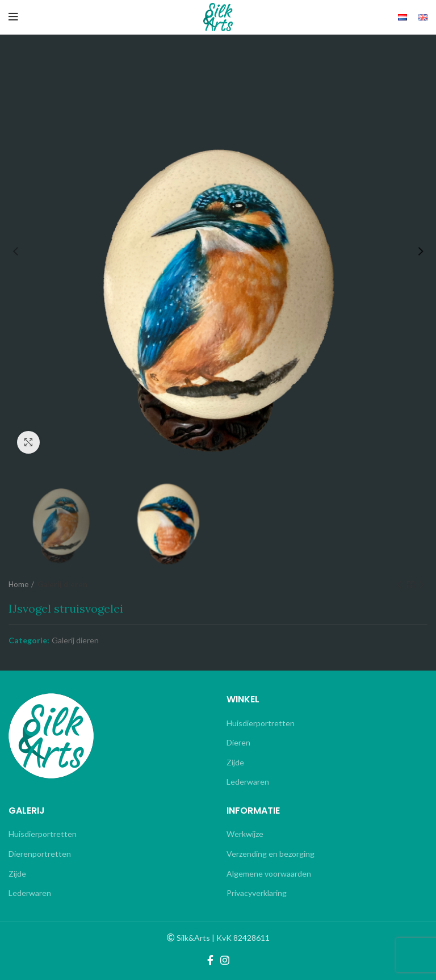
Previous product (399, 585)
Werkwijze (245, 834)
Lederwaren (248, 782)
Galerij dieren (62, 584)
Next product (422, 585)
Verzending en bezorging (271, 854)
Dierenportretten (40, 854)
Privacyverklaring (257, 893)
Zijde (235, 762)
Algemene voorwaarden (269, 874)
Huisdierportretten (261, 723)
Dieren (238, 742)
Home (18, 584)
